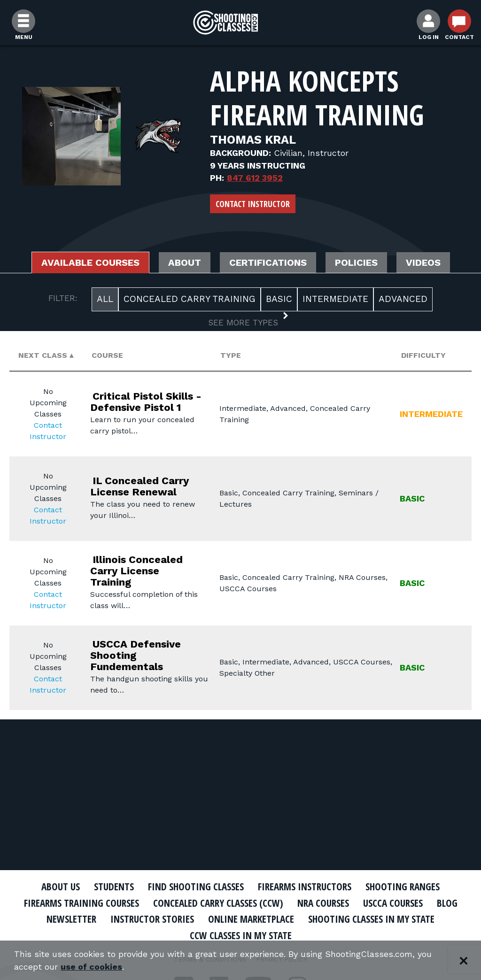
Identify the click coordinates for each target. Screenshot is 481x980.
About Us (61, 887)
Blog (447, 903)
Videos (423, 262)
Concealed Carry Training (190, 299)
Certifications (268, 262)
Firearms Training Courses (81, 903)
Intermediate (335, 299)
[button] (241, 324)
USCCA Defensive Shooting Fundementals (136, 655)
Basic (279, 299)
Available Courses (90, 262)
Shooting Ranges (403, 887)
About (185, 262)
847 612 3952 (255, 178)
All (105, 299)
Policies (356, 262)
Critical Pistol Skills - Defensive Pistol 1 (146, 402)
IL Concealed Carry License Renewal (140, 486)
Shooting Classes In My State (371, 919)
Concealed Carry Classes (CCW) (218, 903)
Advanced (403, 299)
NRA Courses (323, 903)
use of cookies (91, 967)
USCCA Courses (393, 903)
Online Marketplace (251, 919)
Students (114, 887)
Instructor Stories (152, 919)
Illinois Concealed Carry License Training (136, 571)
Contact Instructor (253, 204)
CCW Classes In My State (241, 935)
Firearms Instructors (305, 887)
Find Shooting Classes (196, 887)
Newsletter (71, 919)
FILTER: (63, 298)
